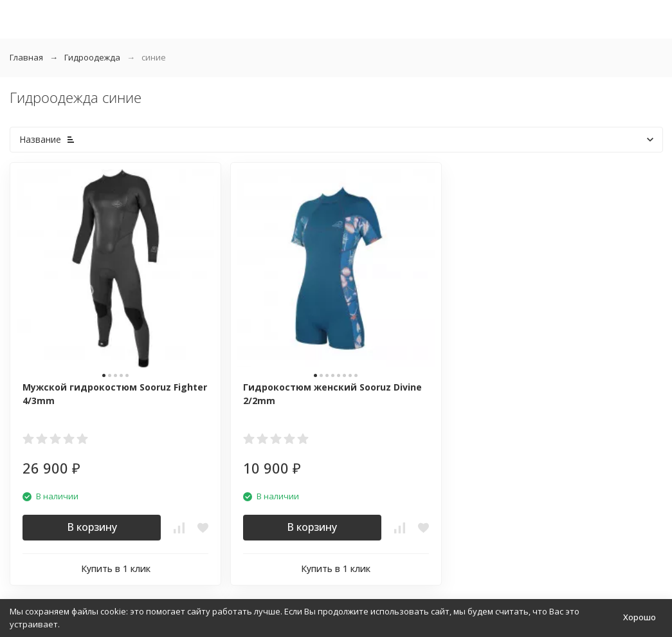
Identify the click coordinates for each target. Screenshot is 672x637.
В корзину (92, 527)
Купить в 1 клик (116, 568)
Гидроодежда (92, 57)
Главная (26, 57)
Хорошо (640, 617)
